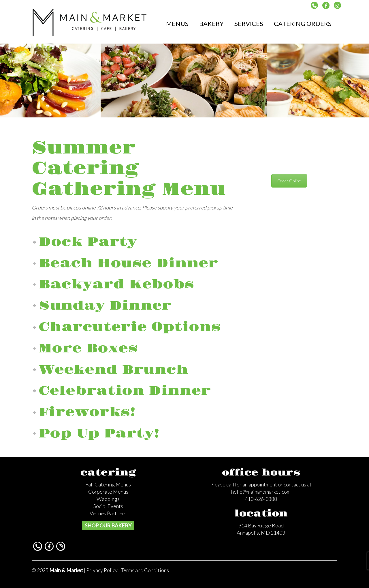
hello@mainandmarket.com (261, 492)
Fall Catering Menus (108, 484)
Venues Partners (108, 513)
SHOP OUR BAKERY (108, 525)
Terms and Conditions (145, 570)
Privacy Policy (102, 570)
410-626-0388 (261, 499)
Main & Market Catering (90, 22)
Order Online (289, 181)
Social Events (108, 506)
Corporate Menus (108, 492)
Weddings (108, 499)
